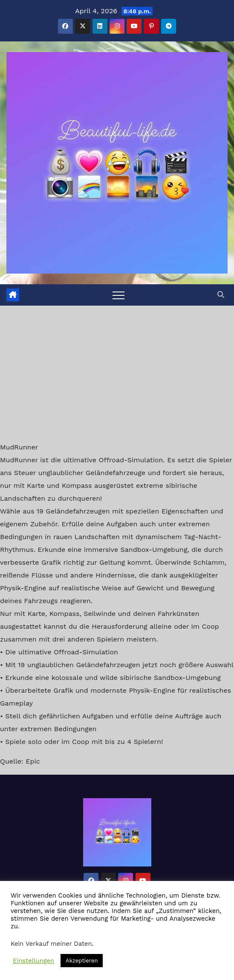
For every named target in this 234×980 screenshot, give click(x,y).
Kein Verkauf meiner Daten (51, 944)
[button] (221, 295)
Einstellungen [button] (33, 961)
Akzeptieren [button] (82, 961)
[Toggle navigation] (118, 295)
